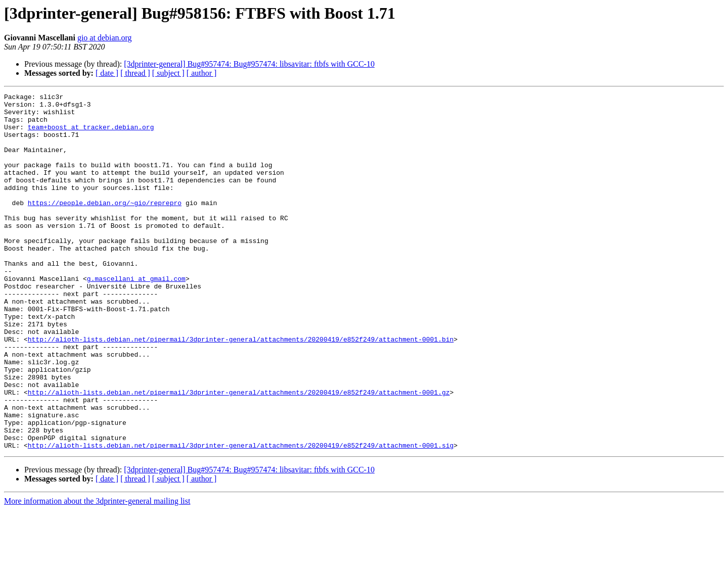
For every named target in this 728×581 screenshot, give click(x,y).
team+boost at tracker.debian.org (91, 134)
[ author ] (202, 73)
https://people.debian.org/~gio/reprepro (105, 225)
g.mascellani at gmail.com (136, 316)
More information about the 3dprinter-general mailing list (97, 572)
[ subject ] (168, 73)
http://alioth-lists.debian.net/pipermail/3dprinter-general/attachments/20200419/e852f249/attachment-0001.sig (241, 516)
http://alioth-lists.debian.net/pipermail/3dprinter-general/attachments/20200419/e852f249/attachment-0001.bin (241, 389)
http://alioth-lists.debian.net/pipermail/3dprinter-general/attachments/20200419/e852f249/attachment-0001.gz (239, 453)
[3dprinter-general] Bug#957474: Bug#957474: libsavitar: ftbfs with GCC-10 (249, 64)
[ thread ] (135, 73)
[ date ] (107, 73)
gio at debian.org (105, 38)
